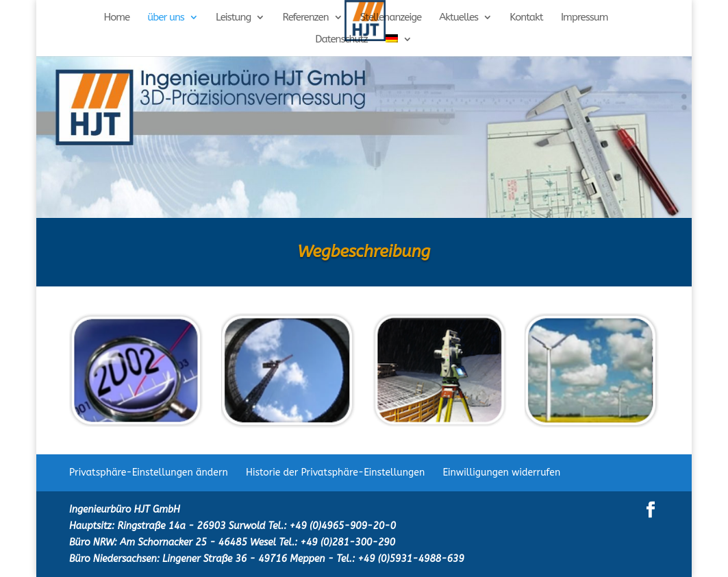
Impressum (585, 18)
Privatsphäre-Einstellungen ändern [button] (149, 472)
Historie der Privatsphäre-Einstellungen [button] (335, 472)
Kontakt (526, 18)
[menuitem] (399, 45)
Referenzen (305, 18)
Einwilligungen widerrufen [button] (501, 472)
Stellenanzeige (391, 18)
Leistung (233, 18)
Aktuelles (459, 18)
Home (116, 18)
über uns (166, 18)
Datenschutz (341, 40)
